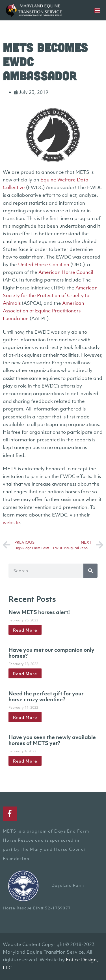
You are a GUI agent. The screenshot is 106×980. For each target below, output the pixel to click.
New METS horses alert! (39, 612)
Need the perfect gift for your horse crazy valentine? (46, 697)
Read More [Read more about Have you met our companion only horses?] (25, 674)
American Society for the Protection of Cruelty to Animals (50, 295)
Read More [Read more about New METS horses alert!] (25, 630)
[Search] (90, 571)
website (11, 522)
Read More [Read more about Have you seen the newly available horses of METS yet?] (25, 761)
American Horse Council (66, 272)
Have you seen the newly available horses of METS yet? (52, 740)
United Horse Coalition (44, 264)
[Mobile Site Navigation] (97, 10)
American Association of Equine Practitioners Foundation (44, 311)
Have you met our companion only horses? (51, 653)
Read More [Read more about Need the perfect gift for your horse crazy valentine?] (25, 717)
